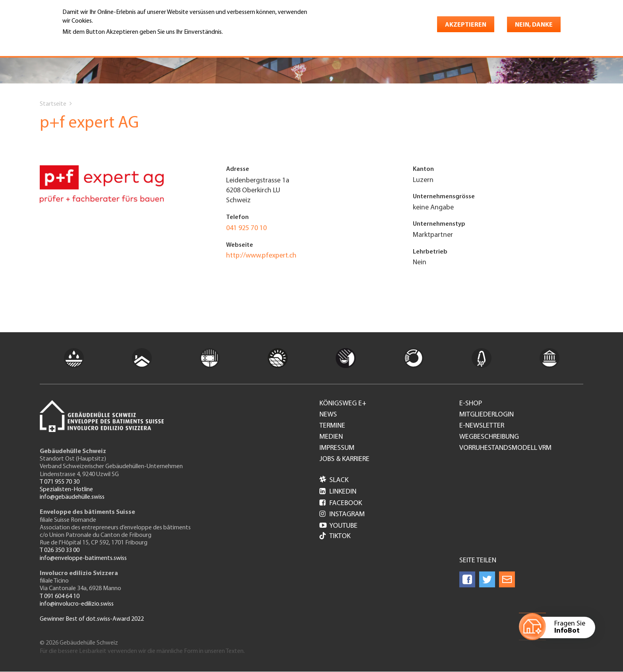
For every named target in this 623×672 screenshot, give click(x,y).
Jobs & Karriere (344, 459)
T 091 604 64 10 (60, 596)
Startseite (53, 104)
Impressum (337, 448)
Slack (334, 480)
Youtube (339, 526)
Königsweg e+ (343, 404)
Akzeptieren (466, 25)
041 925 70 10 (246, 228)
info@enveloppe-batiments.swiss (83, 558)
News (328, 415)
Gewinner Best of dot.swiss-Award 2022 (92, 619)
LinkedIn (338, 492)
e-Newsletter (482, 426)
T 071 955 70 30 (60, 482)
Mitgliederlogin (487, 415)
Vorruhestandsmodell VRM (505, 448)
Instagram (342, 514)
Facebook (341, 503)
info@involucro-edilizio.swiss (77, 604)
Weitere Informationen (97, 43)
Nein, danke (534, 25)
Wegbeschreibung (489, 437)
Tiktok (335, 537)
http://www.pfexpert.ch (261, 256)
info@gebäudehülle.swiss (72, 497)
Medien (331, 437)
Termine (332, 426)
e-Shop (471, 404)
